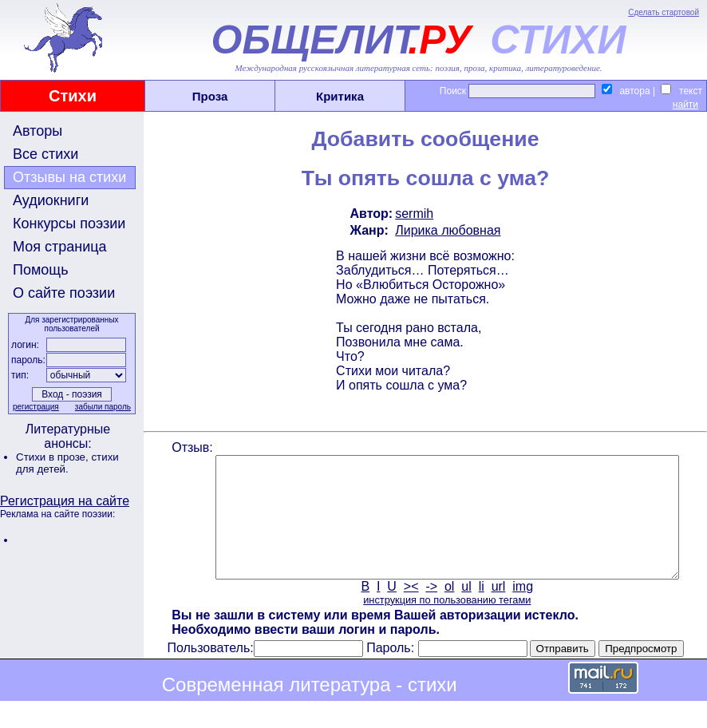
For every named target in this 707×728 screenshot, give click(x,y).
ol (448, 610)
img (522, 610)
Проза (210, 96)
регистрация (34, 407)
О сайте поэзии (64, 293)
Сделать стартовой (664, 12)
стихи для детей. (67, 463)
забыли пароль (101, 407)
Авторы (38, 131)
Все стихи (45, 154)
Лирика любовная (446, 230)
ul (465, 610)
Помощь (41, 270)
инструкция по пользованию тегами (445, 624)
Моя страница (60, 247)
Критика (340, 96)
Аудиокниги (51, 200)
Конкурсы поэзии (69, 224)
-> (431, 610)
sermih (413, 214)
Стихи (73, 96)
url (497, 610)
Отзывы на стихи (69, 177)
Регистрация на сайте (65, 501)
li (480, 610)
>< (410, 610)
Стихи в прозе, (53, 457)
